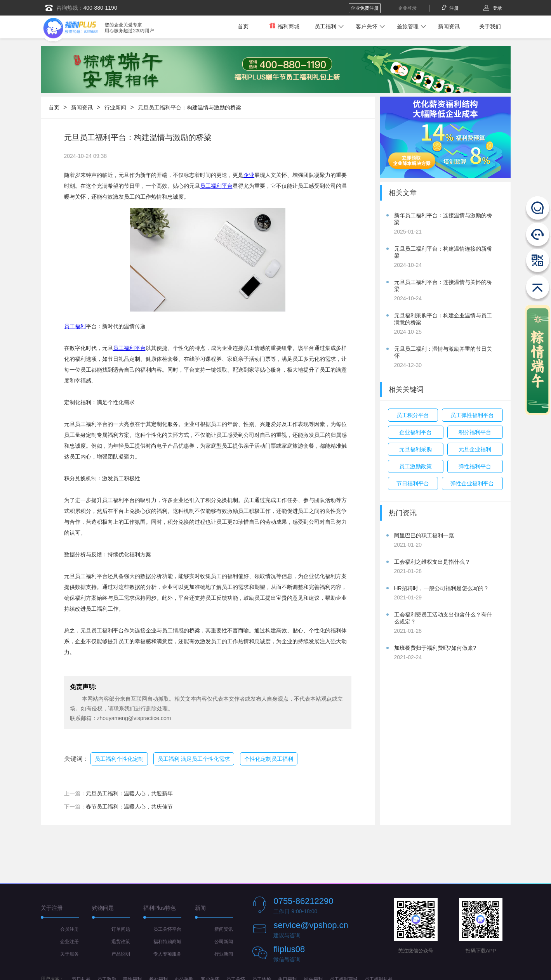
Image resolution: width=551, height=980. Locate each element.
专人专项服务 (167, 954)
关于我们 (490, 26)
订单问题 (121, 929)
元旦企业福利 (475, 449)
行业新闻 (115, 107)
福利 (216, 186)
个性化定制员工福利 (269, 759)
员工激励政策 (415, 466)
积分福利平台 (475, 432)
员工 (205, 186)
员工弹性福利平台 (472, 415)
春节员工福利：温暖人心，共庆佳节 (129, 807)
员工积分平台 (413, 415)
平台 (227, 186)
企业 (249, 175)
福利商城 (284, 26)
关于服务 (70, 954)
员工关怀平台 (167, 929)
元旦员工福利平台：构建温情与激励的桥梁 (189, 107)
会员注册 (70, 929)
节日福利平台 (413, 483)
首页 (243, 26)
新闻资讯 (449, 26)
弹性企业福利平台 (472, 483)
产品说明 (121, 954)
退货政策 (121, 942)
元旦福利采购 (415, 449)
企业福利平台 (415, 432)
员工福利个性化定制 (119, 759)
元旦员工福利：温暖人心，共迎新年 (129, 793)
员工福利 (325, 26)
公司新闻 (224, 942)
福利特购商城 (167, 942)
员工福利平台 (129, 348)
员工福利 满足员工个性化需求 (194, 759)
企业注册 (70, 942)
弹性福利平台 (475, 466)
